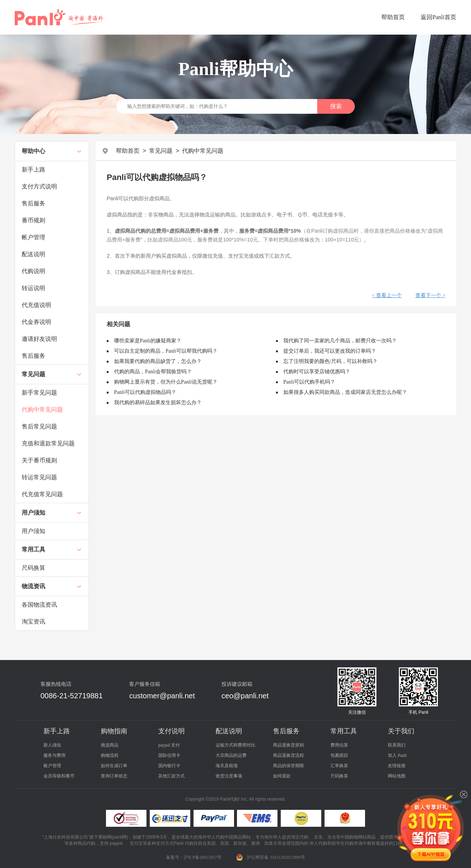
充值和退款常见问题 (48, 443)
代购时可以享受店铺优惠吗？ (317, 372)
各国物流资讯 (39, 605)
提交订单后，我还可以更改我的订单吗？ (330, 351)
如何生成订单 (114, 766)
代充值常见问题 (42, 494)
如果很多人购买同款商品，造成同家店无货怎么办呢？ (345, 392)
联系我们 (397, 745)
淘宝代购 (300, 837)
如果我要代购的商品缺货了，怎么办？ (158, 361)
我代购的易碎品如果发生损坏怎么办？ (158, 403)
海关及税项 (227, 766)
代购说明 (33, 271)
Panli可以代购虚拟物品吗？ (145, 392)
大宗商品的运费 (231, 755)
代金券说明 (36, 322)
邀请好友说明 (39, 339)
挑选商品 (110, 745)
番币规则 (33, 220)
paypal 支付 (169, 745)
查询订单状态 (114, 776)
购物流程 (110, 755)
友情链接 (397, 766)
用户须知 (33, 513)
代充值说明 (36, 305)
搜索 (336, 106)
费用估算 (339, 745)
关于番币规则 (39, 460)
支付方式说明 (39, 186)
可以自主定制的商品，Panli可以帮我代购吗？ (166, 351)
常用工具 (33, 549)
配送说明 (33, 254)
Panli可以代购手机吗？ (309, 382)
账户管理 (52, 766)
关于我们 (401, 731)
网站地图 (397, 776)
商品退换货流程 (288, 755)
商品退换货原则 (288, 745)
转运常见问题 (39, 477)
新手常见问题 (39, 393)
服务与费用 (54, 755)
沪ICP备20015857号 (203, 857)
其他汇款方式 (171, 776)
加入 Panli (397, 755)
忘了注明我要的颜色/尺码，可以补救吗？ (330, 361)
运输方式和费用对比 (235, 745)
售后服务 (33, 203)
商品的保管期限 (288, 766)
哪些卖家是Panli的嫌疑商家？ (148, 341)
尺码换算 (33, 568)
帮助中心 (33, 151)
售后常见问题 (39, 426)
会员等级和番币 (59, 776)
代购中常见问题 (42, 410)
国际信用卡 (169, 755)
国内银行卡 (169, 766)
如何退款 (282, 776)
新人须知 (52, 745)
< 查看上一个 (387, 295)
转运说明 (33, 288)
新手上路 (33, 170)
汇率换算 (339, 766)
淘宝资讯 (33, 622)
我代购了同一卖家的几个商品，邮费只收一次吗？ (340, 341)
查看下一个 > (430, 295)
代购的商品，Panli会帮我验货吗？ (153, 372)
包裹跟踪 (339, 755)
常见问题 (33, 374)
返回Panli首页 (438, 17)
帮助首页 (393, 17)
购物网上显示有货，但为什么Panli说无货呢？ (166, 382)
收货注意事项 (229, 776)
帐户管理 (33, 237)
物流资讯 (33, 586)
